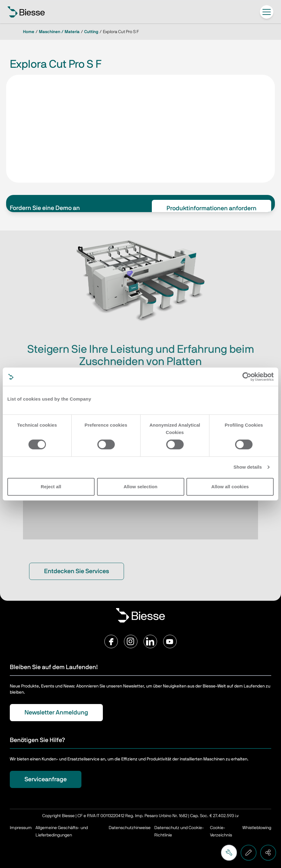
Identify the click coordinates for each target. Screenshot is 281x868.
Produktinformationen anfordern (212, 208)
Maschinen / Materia (59, 32)
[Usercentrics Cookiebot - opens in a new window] (247, 377)
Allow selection (141, 487)
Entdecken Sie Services (77, 571)
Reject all (51, 487)
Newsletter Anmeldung (56, 713)
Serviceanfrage (46, 779)
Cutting (91, 32)
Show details (248, 467)
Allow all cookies (230, 487)
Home (29, 32)
